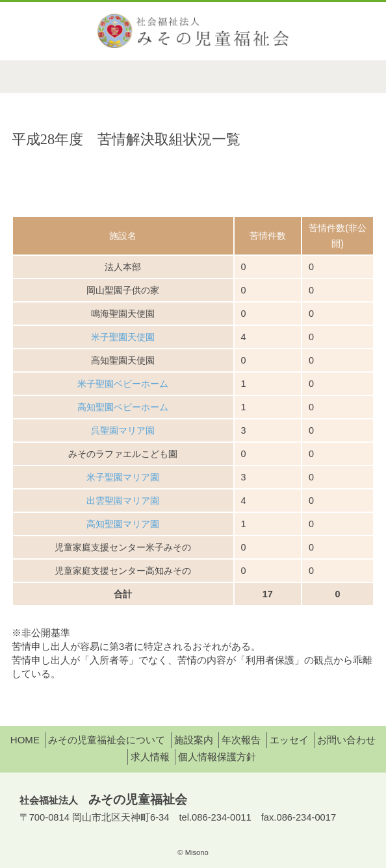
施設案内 (194, 740)
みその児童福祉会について (107, 740)
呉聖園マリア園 (123, 430)
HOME (25, 740)
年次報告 (241, 740)
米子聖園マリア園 (123, 477)
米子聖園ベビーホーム (123, 384)
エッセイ (289, 740)
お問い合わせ (346, 740)
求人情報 (150, 757)
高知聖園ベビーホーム (123, 407)
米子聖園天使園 (123, 337)
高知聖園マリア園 (123, 524)
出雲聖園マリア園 (123, 501)
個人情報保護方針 (217, 757)
